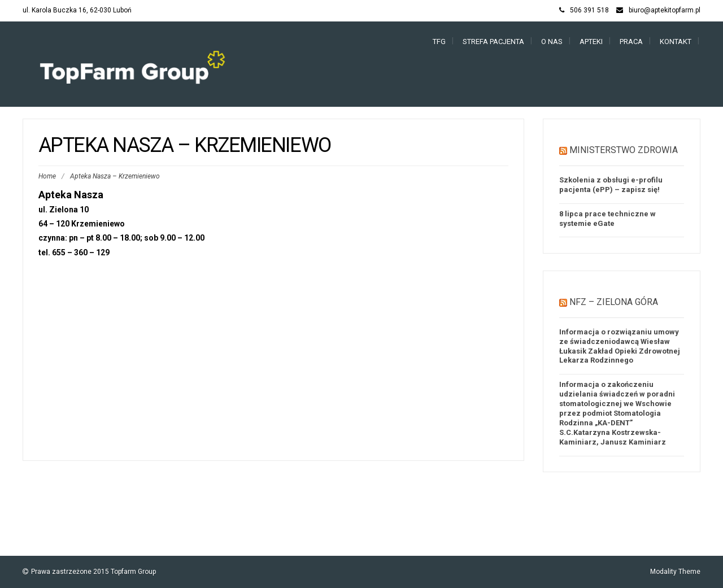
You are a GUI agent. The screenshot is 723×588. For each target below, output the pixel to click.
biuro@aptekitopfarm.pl (665, 10)
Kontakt (676, 42)
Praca (631, 42)
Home (47, 176)
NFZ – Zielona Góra (614, 302)
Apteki (591, 42)
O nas (552, 42)
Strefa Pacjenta (493, 42)
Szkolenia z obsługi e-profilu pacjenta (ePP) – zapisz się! (611, 185)
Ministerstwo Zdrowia (624, 150)
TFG (439, 42)
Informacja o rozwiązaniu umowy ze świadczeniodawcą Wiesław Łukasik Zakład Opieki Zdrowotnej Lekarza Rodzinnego (620, 346)
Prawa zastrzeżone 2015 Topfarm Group (93, 572)
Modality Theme (675, 572)
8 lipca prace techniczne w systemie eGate (607, 219)
